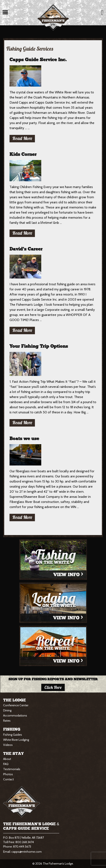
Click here (53, 687)
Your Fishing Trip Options (39, 346)
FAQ (6, 764)
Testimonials (12, 769)
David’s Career (26, 249)
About (7, 759)
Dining (7, 710)
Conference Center (16, 705)
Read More (22, 138)
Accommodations (15, 715)
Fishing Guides (13, 735)
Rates (7, 721)
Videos (8, 745)
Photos (8, 774)
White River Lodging (16, 740)
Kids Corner (23, 154)
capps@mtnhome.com (27, 852)
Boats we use (24, 439)
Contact (8, 779)
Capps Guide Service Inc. (38, 60)
